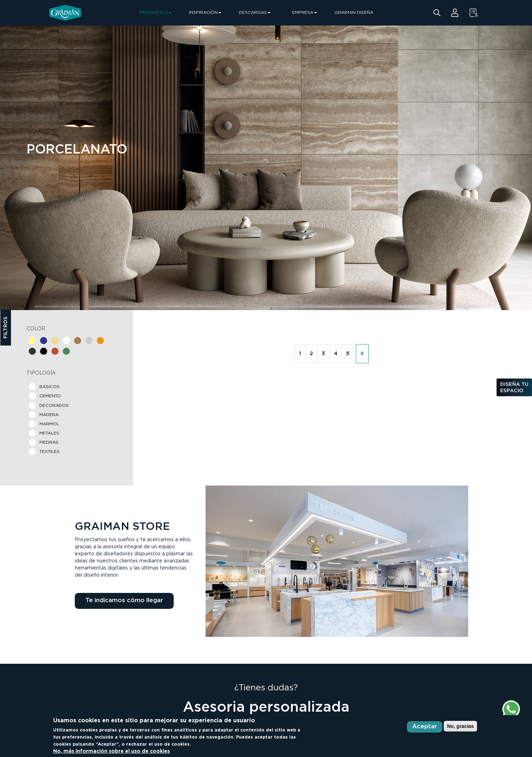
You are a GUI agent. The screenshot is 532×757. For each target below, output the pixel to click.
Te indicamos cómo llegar (124, 601)
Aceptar (425, 727)
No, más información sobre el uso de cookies (111, 751)
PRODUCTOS (156, 13)
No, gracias (460, 726)
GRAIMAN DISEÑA (354, 13)
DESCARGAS (255, 13)
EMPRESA (304, 13)
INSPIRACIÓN (205, 13)
